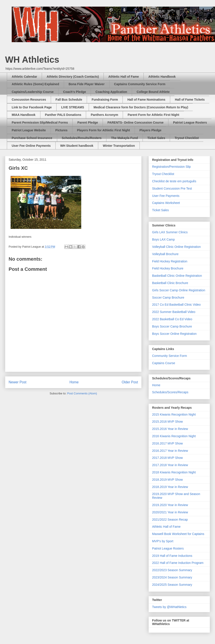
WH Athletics (32, 60)
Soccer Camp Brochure (168, 298)
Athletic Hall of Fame (124, 77)
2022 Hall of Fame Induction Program (178, 563)
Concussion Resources (29, 100)
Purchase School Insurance (32, 138)
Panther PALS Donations (63, 115)
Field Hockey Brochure (168, 268)
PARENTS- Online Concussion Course (136, 122)
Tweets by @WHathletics (169, 607)
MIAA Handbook (24, 115)
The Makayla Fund (124, 138)
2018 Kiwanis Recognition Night (174, 472)
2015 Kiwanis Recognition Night (174, 414)
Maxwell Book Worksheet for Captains (178, 534)
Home (74, 382)
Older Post (130, 382)
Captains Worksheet (166, 203)
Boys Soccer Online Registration (174, 334)
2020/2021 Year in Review (170, 512)
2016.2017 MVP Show (167, 443)
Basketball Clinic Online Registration (177, 276)
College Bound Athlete (153, 92)
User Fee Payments (166, 196)
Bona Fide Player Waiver (87, 84)
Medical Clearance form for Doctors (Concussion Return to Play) (141, 107)
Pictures (61, 130)
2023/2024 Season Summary (172, 577)
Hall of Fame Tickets (190, 100)
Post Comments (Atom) (82, 393)
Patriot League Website (29, 130)
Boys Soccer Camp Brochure (172, 326)
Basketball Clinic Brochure (170, 283)
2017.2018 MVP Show (167, 458)
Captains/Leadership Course (33, 92)
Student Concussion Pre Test (172, 188)
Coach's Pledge (75, 92)
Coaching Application (111, 92)
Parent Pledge (88, 122)
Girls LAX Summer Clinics (170, 232)
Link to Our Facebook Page (32, 107)
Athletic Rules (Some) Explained (35, 84)
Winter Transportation (119, 146)
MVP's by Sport (163, 541)
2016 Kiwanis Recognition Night (174, 436)
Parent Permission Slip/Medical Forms (40, 122)
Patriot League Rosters (190, 122)
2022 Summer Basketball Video (174, 312)
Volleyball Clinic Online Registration (176, 247)
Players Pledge (151, 130)
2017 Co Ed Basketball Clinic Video (176, 305)
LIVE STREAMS (73, 107)
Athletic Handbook (162, 77)
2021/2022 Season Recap (170, 520)
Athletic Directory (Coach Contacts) (73, 77)
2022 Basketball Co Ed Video (172, 319)
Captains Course (164, 363)
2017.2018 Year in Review (170, 465)
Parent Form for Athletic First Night (153, 115)
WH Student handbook (77, 146)
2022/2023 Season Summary (172, 570)
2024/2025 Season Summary (172, 585)
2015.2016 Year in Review (170, 429)
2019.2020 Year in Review (170, 505)
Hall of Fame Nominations (146, 100)
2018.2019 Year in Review (170, 487)
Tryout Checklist (187, 138)
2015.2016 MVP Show (167, 422)
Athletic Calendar (24, 77)
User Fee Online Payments (31, 146)
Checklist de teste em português (174, 181)
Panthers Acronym (104, 115)
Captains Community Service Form (140, 84)
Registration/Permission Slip (171, 167)
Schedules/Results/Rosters (82, 138)
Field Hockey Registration (170, 261)
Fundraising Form (105, 100)
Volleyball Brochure (165, 254)
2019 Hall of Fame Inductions (172, 556)
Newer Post (18, 382)
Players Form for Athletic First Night (104, 130)
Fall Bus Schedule (69, 100)
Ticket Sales (156, 138)
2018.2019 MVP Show (167, 480)
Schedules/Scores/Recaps (170, 392)
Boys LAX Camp (163, 239)
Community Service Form (170, 356)
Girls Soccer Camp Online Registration (179, 290)
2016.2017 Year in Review (170, 451)
